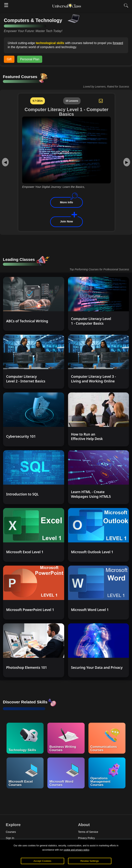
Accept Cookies (42, 861)
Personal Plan (30, 59)
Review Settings (90, 861)
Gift (9, 59)
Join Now (67, 221)
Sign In (10, 838)
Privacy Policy (86, 838)
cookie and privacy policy (76, 850)
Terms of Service (88, 832)
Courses (11, 832)
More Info (66, 202)
